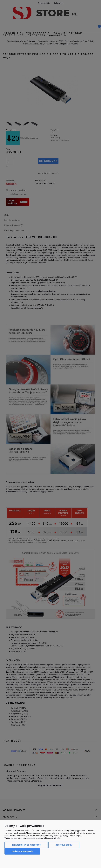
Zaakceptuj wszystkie (22, 851)
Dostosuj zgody (64, 845)
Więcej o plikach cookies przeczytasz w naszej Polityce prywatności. (33, 838)
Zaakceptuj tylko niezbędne (26, 845)
